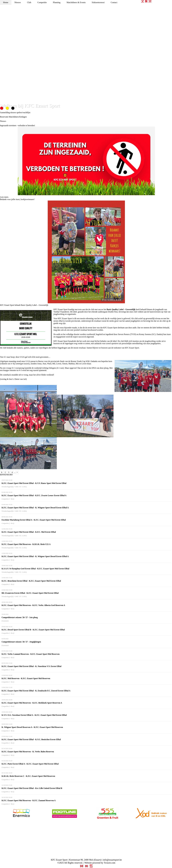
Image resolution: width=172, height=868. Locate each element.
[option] (21, 813)
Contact (114, 2)
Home (6, 2)
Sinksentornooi (98, 2)
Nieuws (18, 2)
